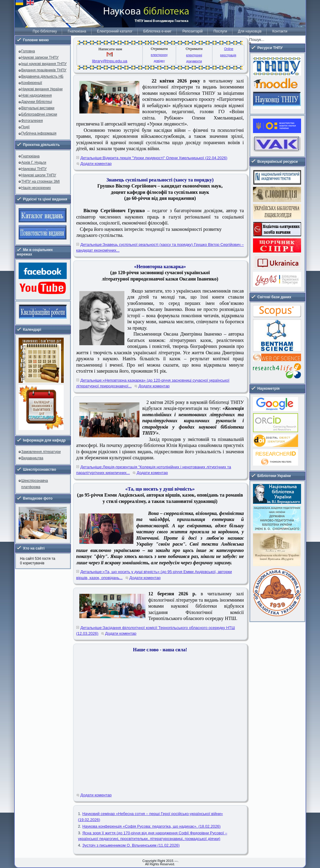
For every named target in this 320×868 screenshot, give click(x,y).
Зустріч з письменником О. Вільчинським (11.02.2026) (131, 845)
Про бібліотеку (45, 31)
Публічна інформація (39, 133)
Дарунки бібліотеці (37, 102)
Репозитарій (192, 31)
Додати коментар (96, 164)
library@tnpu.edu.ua (110, 61)
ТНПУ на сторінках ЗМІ (41, 181)
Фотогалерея (32, 121)
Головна (28, 51)
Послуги (220, 31)
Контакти (280, 31)
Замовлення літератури (41, 452)
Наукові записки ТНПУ (40, 57)
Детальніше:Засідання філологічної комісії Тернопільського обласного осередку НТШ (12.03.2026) (156, 631)
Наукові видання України (42, 89)
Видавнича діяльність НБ (43, 76)
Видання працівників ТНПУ (44, 70)
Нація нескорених (36, 188)
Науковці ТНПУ (34, 169)
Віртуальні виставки (38, 108)
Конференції (32, 83)
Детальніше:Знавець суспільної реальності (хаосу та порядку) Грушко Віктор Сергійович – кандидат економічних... (160, 248)
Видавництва (32, 458)
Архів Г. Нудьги (34, 163)
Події (26, 127)
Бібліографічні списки (39, 114)
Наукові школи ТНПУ (39, 175)
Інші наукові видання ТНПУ (44, 64)
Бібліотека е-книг (157, 31)
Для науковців (250, 31)
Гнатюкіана (77, 31)
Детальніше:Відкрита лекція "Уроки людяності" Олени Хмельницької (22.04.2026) (154, 158)
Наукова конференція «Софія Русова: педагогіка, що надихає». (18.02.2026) (151, 826)
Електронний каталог (115, 31)
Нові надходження (37, 95)
